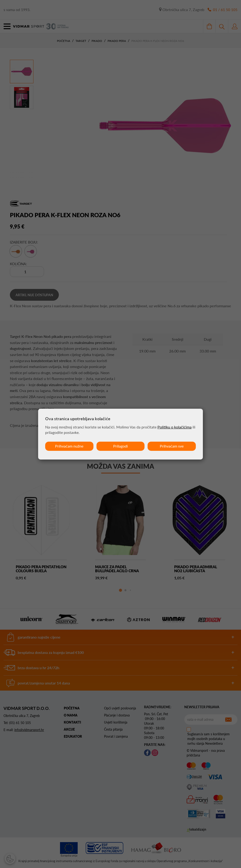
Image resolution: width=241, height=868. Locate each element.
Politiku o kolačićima (175, 427)
